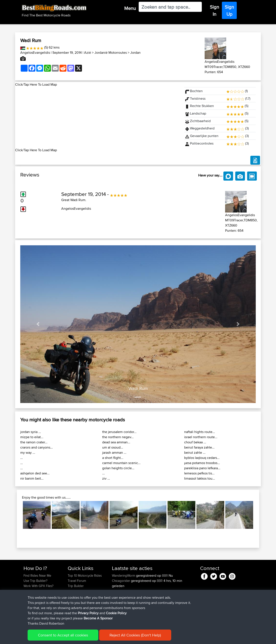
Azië (88, 53)
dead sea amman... (116, 442)
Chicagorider (121, 581)
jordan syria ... (31, 432)
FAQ (26, 601)
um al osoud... (113, 447)
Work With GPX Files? (38, 586)
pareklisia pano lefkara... (202, 468)
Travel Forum (77, 581)
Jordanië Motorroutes (111, 53)
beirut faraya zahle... (199, 447)
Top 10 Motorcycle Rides (85, 576)
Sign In (214, 10)
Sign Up (229, 10)
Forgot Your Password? (40, 591)
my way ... (28, 453)
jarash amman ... (114, 453)
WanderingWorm (124, 576)
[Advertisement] (97, 117)
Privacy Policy (81, 638)
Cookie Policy (103, 638)
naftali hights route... (200, 432)
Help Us (73, 601)
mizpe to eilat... (32, 437)
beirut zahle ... (195, 453)
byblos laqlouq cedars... (202, 458)
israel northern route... (201, 437)
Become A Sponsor (37, 596)
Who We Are (76, 591)
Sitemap (64, 638)
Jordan (135, 53)
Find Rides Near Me (37, 576)
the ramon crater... (34, 442)
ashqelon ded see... (35, 473)
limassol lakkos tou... (200, 478)
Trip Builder (76, 586)
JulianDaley (120, 596)
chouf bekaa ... (195, 442)
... (22, 458)
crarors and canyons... (37, 447)
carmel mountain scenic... (121, 463)
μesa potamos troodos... (202, 463)
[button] (38, 324)
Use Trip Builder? (35, 581)
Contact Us (75, 596)
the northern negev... (118, 437)
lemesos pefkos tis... (199, 473)
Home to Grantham (158, 596)
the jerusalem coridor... (119, 432)
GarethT (118, 591)
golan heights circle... (118, 468)
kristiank (118, 617)
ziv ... (106, 478)
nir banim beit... (32, 478)
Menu (130, 8)
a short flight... (113, 458)
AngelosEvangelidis (35, 53)
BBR (165, 576)
